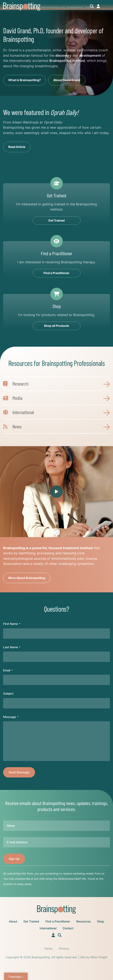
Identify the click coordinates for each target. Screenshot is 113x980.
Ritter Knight (99, 957)
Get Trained (31, 921)
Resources (84, 921)
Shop (101, 921)
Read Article (17, 147)
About (13, 921)
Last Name (12, 647)
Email (8, 670)
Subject (8, 693)
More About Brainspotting (27, 578)
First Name (12, 624)
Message (11, 717)
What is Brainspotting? (25, 80)
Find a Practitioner (58, 921)
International (48, 928)
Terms (48, 948)
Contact (68, 928)
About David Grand (67, 80)
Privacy (64, 948)
